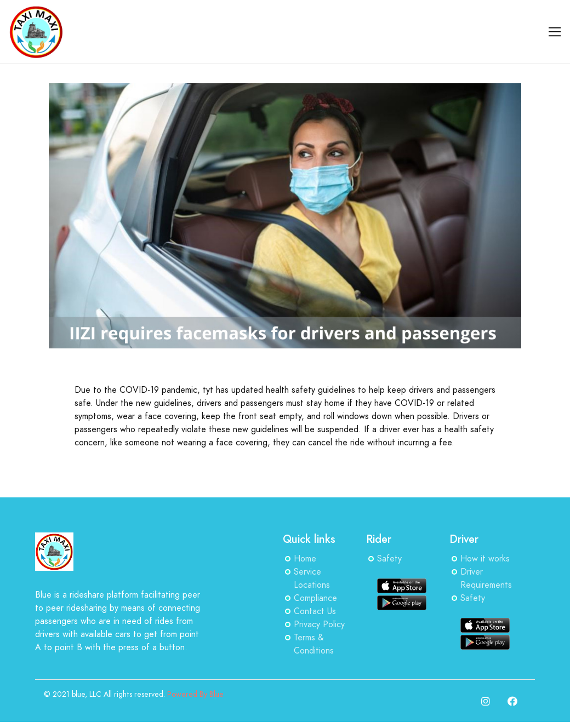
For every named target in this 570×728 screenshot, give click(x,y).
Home (305, 559)
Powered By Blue (195, 694)
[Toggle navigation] (555, 32)
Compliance (315, 598)
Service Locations (312, 578)
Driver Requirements (486, 578)
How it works (485, 559)
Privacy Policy (319, 624)
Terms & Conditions (314, 644)
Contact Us (315, 611)
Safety (389, 559)
